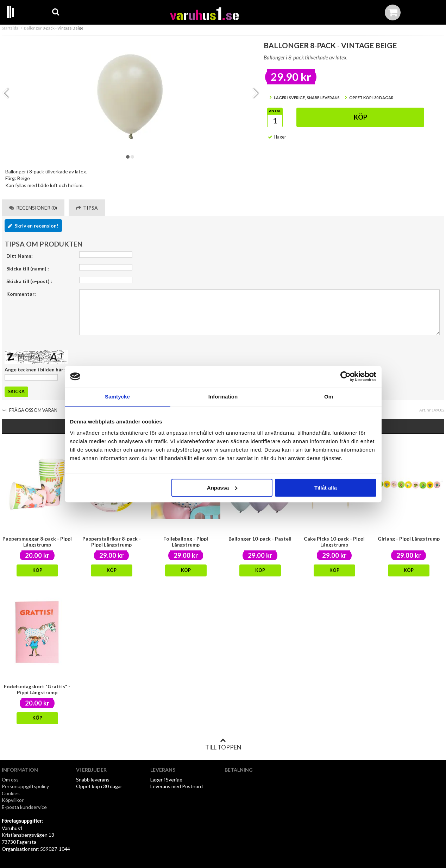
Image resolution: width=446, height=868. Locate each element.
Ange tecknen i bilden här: (35, 369)
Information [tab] (223, 397)
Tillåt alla (326, 488)
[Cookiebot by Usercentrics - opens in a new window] (346, 376)
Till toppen (223, 744)
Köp (360, 117)
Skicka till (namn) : (28, 269)
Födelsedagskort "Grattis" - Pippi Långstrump (37, 689)
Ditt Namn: (20, 256)
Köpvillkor (13, 800)
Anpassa (222, 488)
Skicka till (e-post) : (29, 281)
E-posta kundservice (25, 807)
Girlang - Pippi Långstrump (409, 539)
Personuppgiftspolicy (25, 786)
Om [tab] (329, 397)
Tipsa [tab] (87, 208)
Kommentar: (21, 294)
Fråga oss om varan (30, 410)
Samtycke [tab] (117, 397)
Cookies (11, 793)
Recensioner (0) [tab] (33, 208)
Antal (275, 111)
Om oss (10, 780)
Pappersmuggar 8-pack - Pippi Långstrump (37, 542)
